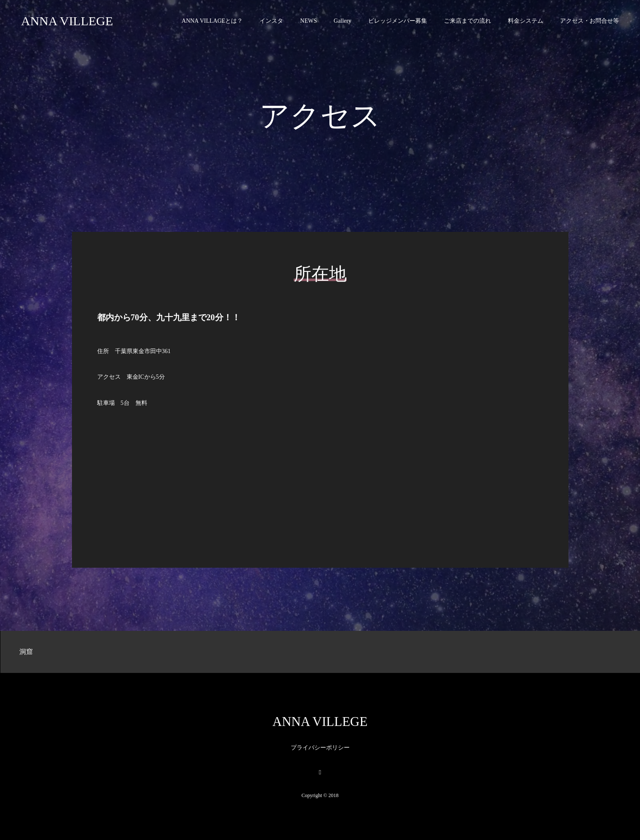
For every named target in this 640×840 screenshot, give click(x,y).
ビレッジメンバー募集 (398, 21)
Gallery (343, 21)
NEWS (308, 21)
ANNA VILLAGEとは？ (212, 21)
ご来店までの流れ (467, 21)
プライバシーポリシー (320, 748)
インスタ (271, 21)
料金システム (526, 21)
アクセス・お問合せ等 (590, 21)
